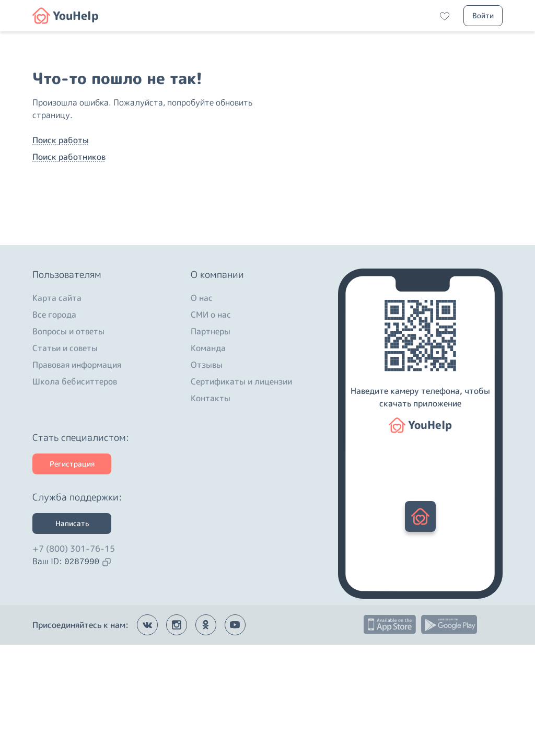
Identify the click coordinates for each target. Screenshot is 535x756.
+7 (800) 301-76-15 (74, 660)
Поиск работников (69, 213)
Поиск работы (61, 196)
